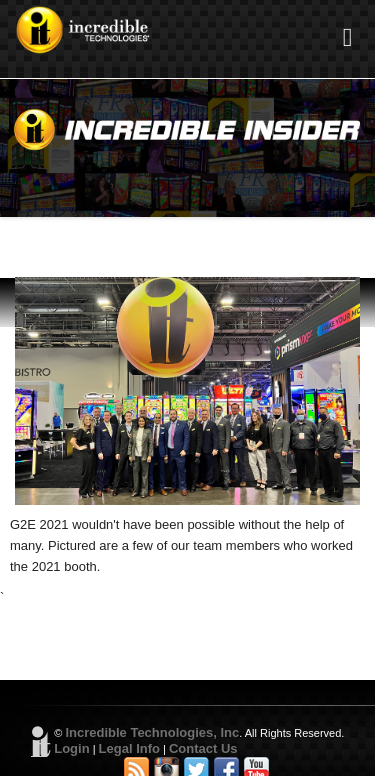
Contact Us (203, 748)
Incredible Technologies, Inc (152, 732)
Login (71, 748)
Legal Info (129, 748)
